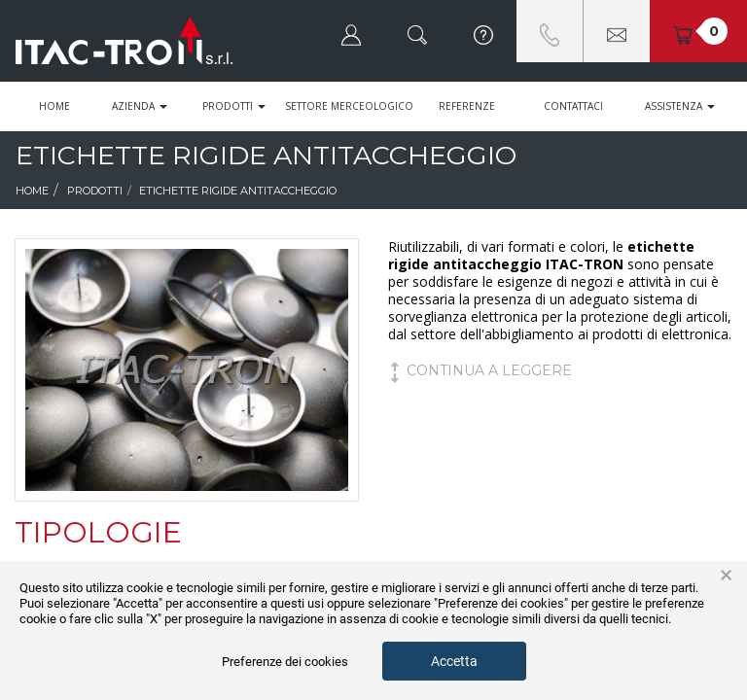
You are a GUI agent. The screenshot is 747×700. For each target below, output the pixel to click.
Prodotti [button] (234, 106)
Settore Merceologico (349, 106)
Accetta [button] (454, 661)
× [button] (726, 576)
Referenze (467, 106)
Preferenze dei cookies (285, 662)
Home (54, 106)
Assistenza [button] (680, 106)
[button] (351, 31)
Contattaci (573, 106)
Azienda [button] (140, 106)
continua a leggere (480, 370)
